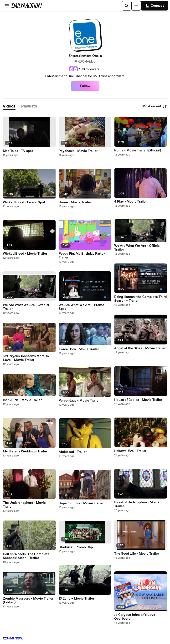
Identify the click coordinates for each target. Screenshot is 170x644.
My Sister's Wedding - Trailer (25, 451)
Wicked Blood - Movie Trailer (25, 254)
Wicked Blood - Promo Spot (24, 202)
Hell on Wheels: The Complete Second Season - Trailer (26, 556)
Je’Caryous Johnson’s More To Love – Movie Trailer (26, 358)
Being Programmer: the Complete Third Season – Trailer (140, 299)
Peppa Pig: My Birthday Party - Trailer (82, 256)
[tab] (9, 106)
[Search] (127, 6)
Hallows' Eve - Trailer (130, 451)
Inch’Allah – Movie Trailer (22, 400)
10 (22, 639)
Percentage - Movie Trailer (79, 401)
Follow (85, 86)
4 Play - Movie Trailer (131, 202)
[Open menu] (7, 6)
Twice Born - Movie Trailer (79, 349)
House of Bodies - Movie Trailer (138, 400)
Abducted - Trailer (73, 452)
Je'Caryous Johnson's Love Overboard (135, 617)
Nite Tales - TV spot (18, 151)
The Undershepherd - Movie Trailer (24, 505)
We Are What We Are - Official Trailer (26, 307)
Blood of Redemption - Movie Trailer (137, 504)
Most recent (155, 106)
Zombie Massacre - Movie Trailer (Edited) (28, 601)
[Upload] (136, 6)
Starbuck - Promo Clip (76, 547)
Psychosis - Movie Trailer (78, 151)
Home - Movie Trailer (75, 202)
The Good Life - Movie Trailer (137, 554)
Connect (155, 6)
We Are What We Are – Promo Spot (81, 307)
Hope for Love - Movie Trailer (81, 503)
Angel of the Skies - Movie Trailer (140, 348)
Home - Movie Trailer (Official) (138, 150)
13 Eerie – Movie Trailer (76, 599)
